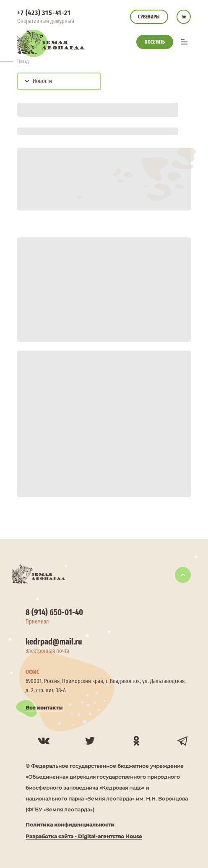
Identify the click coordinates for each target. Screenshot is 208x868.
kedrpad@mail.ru (54, 642)
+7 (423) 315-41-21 (44, 13)
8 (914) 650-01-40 (54, 612)
